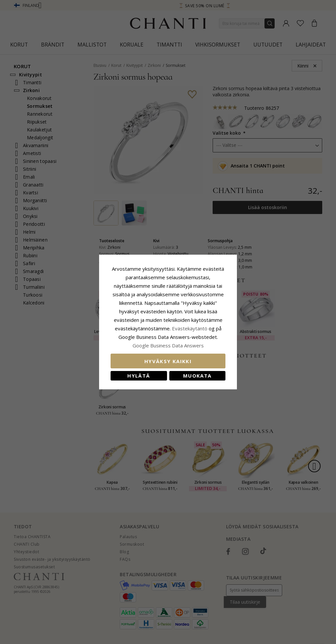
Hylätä (139, 376)
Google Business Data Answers (168, 345)
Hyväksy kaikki (168, 361)
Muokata (197, 376)
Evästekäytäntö (190, 328)
